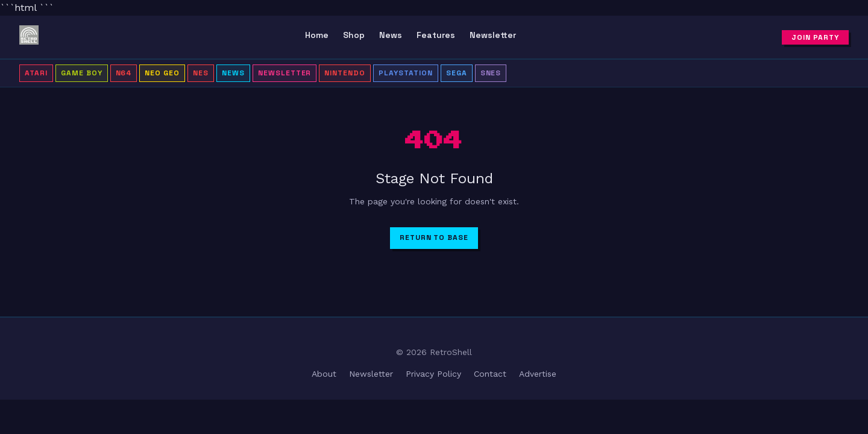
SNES (491, 73)
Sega (457, 73)
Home (317, 35)
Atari (36, 73)
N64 (124, 73)
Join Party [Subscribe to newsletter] (815, 37)
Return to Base (434, 237)
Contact (490, 374)
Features (436, 35)
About (324, 374)
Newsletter (493, 35)
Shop (354, 35)
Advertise (538, 374)
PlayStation (406, 73)
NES (201, 73)
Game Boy (82, 73)
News (391, 35)
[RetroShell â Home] (29, 37)
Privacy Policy (433, 374)
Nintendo (345, 73)
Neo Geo (162, 73)
